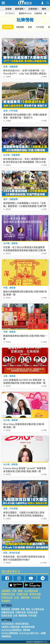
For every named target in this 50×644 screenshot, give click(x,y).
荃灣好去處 (35, 594)
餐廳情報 (25, 597)
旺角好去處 (7, 597)
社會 (17, 597)
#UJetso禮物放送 (10, 633)
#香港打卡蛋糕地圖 (10, 627)
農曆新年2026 (25, 13)
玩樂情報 (33, 9)
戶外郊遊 (40, 27)
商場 (30, 27)
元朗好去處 (22, 594)
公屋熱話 (38, 13)
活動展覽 (20, 27)
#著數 (43, 633)
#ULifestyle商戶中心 (29, 633)
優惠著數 (19, 9)
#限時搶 (26, 630)
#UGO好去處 (7, 623)
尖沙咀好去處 (31, 591)
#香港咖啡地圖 (28, 627)
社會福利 (6, 601)
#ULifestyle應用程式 (11, 630)
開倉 (20, 591)
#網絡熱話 (6, 636)
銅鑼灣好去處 (8, 594)
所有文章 (8, 27)
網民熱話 (6, 609)
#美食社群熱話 (22, 623)
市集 (14, 591)
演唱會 (8, 9)
